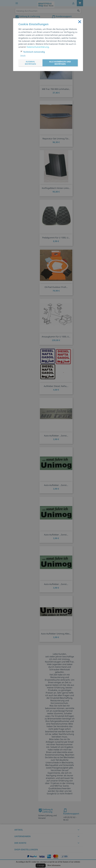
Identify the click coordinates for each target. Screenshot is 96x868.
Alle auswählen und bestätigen (60, 63)
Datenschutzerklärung (38, 47)
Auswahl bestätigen (30, 63)
